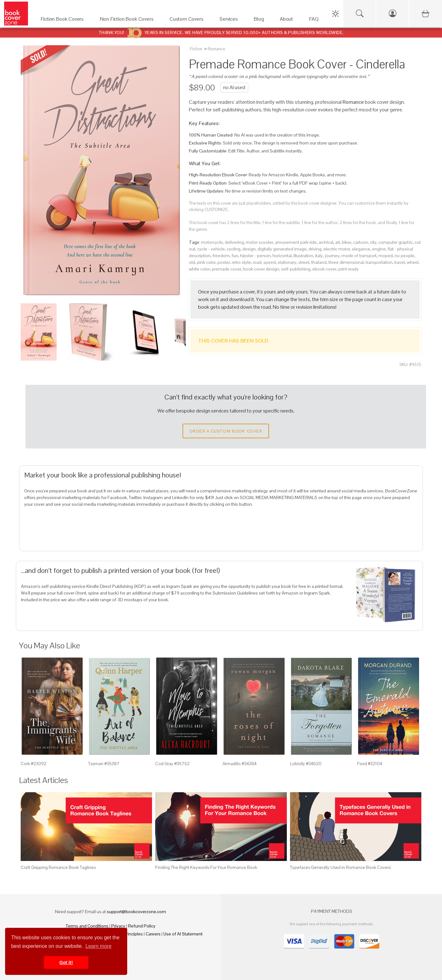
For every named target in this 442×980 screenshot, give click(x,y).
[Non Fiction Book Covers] (128, 21)
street (304, 262)
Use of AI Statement (183, 934)
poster (224, 262)
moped (386, 256)
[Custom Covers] (188, 21)
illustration (303, 256)
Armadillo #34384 (240, 764)
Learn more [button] (99, 946)
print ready (349, 269)
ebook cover (324, 269)
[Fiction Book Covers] (64, 21)
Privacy (118, 926)
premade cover (227, 269)
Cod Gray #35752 (172, 764)
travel (400, 262)
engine (379, 249)
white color (199, 269)
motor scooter (259, 242)
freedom (221, 256)
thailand (319, 262)
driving (315, 249)
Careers (153, 934)
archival (326, 242)
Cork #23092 (34, 764)
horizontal (282, 256)
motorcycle (212, 242)
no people (404, 256)
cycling (234, 249)
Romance (216, 49)
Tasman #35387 (104, 764)
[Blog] (260, 21)
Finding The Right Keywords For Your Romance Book (206, 867)
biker (347, 242)
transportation (379, 262)
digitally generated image (282, 249)
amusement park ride (296, 242)
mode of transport (359, 256)
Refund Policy (142, 926)
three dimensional (346, 262)
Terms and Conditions (87, 926)
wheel (413, 262)
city (373, 242)
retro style (241, 262)
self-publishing (296, 269)
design (249, 249)
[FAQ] (316, 21)
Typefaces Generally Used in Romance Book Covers (340, 867)
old (192, 262)
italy (319, 256)
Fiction (196, 49)
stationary (287, 262)
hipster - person (255, 256)
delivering (234, 242)
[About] (288, 21)
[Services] (230, 21)
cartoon (361, 242)
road (257, 262)
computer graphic (396, 242)
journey (332, 256)
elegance (361, 249)
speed (269, 262)
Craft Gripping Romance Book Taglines (58, 867)
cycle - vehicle (211, 249)
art (338, 242)
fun (235, 256)
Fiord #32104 (370, 764)
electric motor (337, 249)
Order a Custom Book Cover (226, 431)
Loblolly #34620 (306, 764)
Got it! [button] (66, 962)
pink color (206, 262)
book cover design (261, 269)
